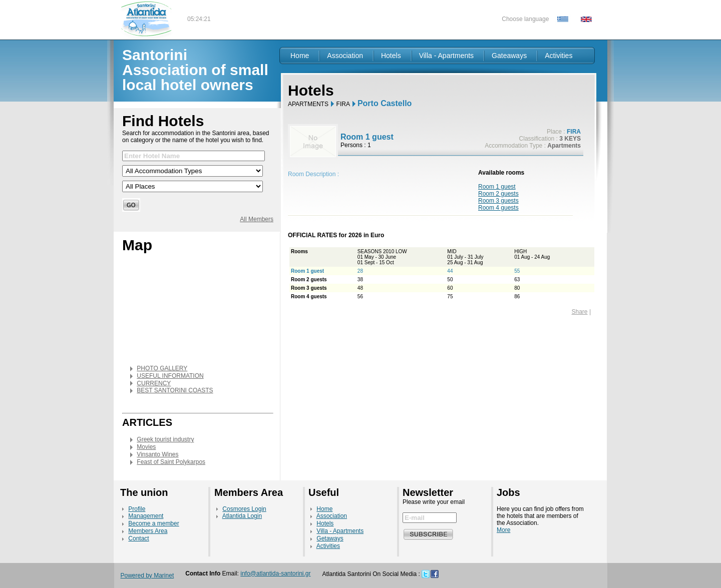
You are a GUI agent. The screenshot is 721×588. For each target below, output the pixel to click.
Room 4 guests (498, 208)
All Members (257, 219)
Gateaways (509, 56)
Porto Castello (385, 103)
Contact (138, 538)
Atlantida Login (242, 516)
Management (146, 516)
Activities (559, 56)
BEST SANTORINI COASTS (175, 390)
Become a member (153, 523)
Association (345, 56)
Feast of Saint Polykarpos (171, 462)
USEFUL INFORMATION (170, 376)
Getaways (330, 538)
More (503, 530)
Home (300, 56)
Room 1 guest (497, 187)
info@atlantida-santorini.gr (275, 573)
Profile (137, 509)
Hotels (391, 56)
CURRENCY (154, 383)
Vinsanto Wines (157, 454)
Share (580, 312)
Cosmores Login (244, 509)
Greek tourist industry (165, 439)
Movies (146, 447)
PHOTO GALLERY (162, 368)
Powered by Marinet (147, 575)
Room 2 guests (498, 194)
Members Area (148, 531)
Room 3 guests (498, 201)
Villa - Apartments (446, 56)
